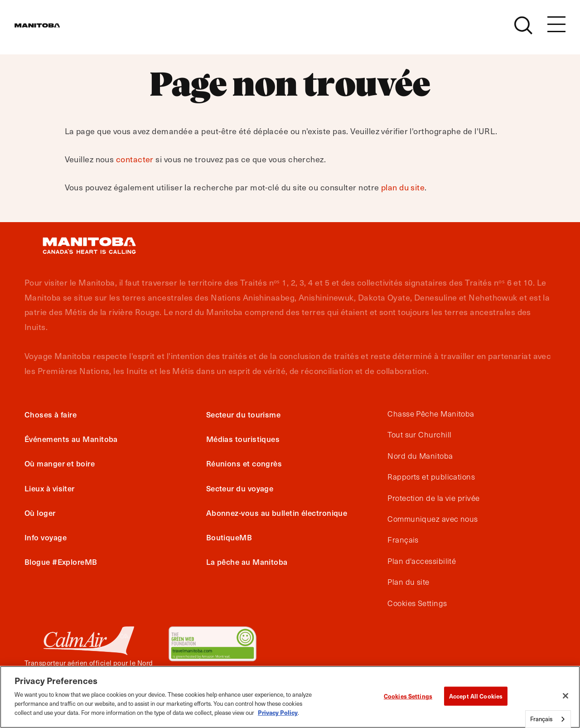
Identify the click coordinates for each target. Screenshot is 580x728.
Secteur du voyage (240, 488)
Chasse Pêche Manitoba (431, 414)
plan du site (403, 187)
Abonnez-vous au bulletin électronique (277, 513)
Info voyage (46, 537)
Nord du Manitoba (420, 456)
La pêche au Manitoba (247, 562)
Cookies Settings (417, 603)
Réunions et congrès (244, 463)
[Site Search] (523, 30)
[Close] (565, 696)
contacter (135, 159)
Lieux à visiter (50, 488)
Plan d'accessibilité (422, 561)
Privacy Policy (278, 712)
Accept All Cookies (476, 696)
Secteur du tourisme (244, 414)
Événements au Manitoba (71, 439)
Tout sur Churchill (419, 435)
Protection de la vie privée (433, 498)
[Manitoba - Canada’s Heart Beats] (48, 30)
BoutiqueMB (229, 537)
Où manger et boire (60, 463)
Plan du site (408, 582)
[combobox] (548, 719)
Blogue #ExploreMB (61, 562)
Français (403, 540)
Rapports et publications (431, 477)
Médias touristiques (243, 439)
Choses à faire (51, 414)
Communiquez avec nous (433, 519)
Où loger (40, 513)
